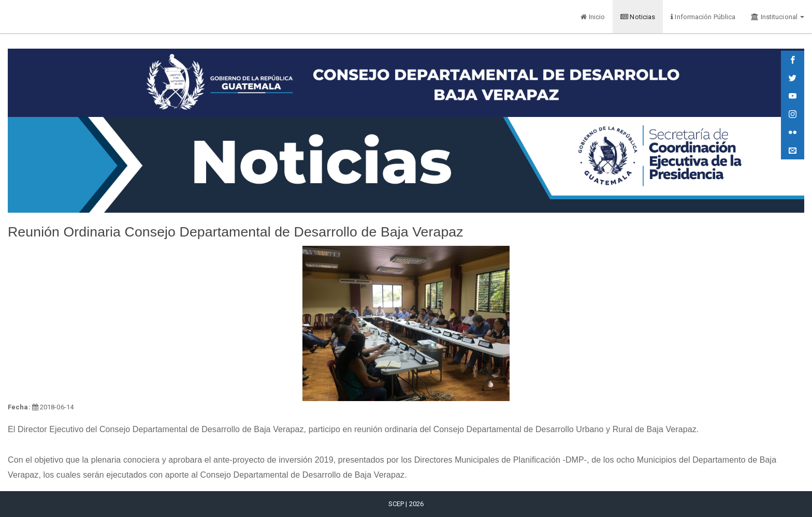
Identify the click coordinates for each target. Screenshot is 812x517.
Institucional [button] (778, 17)
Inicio (593, 17)
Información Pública (703, 17)
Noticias (638, 17)
